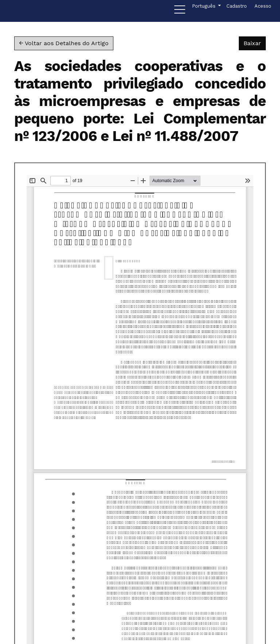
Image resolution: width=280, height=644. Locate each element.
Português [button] (204, 5)
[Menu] (180, 11)
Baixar (255, 43)
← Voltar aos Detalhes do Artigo (64, 43)
